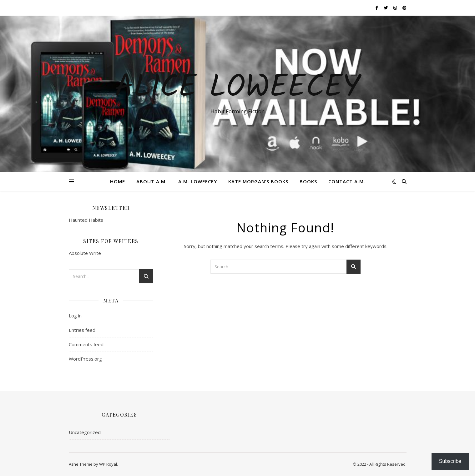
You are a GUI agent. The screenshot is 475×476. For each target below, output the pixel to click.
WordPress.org (85, 359)
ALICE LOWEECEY (238, 88)
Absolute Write (85, 253)
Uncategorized (85, 432)
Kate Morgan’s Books (258, 181)
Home (118, 181)
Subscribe (450, 461)
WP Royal (108, 464)
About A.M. (152, 181)
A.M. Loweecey (198, 181)
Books (308, 181)
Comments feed (86, 344)
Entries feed (82, 330)
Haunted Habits (86, 220)
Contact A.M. (347, 181)
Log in (75, 316)
